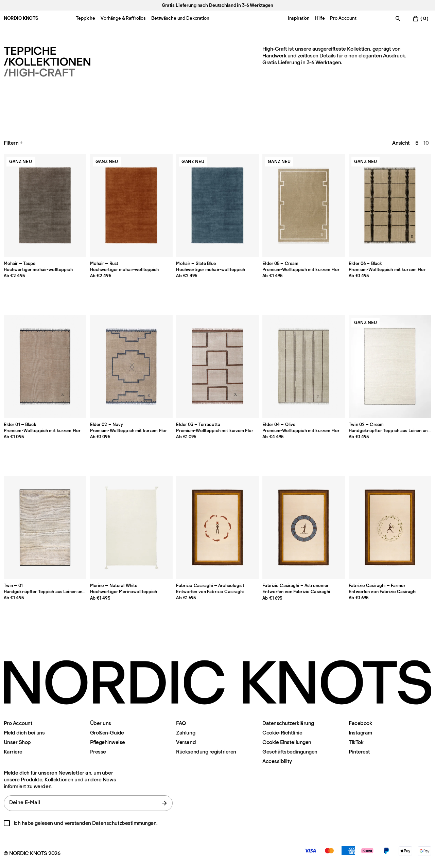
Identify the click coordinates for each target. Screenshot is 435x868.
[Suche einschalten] (398, 19)
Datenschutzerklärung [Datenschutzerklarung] (288, 723)
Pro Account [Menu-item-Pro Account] (343, 18)
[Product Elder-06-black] (390, 206)
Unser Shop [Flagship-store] (17, 742)
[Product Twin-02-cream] (390, 367)
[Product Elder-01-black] (45, 367)
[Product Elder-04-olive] (304, 367)
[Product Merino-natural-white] (131, 528)
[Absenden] (164, 803)
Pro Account (18, 723)
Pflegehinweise (108, 742)
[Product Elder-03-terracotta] (217, 367)
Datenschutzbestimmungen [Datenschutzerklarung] (124, 823)
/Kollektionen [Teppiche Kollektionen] (47, 62)
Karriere (13, 752)
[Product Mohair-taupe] (45, 206)
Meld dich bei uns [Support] (24, 733)
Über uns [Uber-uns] (101, 723)
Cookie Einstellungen (287, 742)
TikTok (356, 742)
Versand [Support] (186, 742)
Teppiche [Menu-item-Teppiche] (85, 18)
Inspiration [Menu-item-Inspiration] (299, 18)
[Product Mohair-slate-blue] (217, 206)
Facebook (360, 723)
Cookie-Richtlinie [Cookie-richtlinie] (282, 733)
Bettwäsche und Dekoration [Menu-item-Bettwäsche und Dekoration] (180, 18)
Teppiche (30, 51)
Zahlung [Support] (186, 733)
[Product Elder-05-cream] (304, 206)
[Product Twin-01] (45, 528)
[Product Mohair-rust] (131, 206)
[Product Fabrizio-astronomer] (304, 528)
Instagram (360, 733)
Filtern (14, 143)
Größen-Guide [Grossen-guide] (107, 733)
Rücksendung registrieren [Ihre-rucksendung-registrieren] (206, 752)
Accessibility (277, 761)
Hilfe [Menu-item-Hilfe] (320, 18)
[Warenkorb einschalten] (420, 19)
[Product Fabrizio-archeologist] (217, 528)
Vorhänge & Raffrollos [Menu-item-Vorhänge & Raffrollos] (123, 18)
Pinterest (359, 752)
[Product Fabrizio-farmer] (390, 528)
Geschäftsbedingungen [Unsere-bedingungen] (290, 752)
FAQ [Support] (181, 723)
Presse (98, 752)
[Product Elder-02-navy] (131, 367)
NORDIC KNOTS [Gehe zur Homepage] (21, 18)
